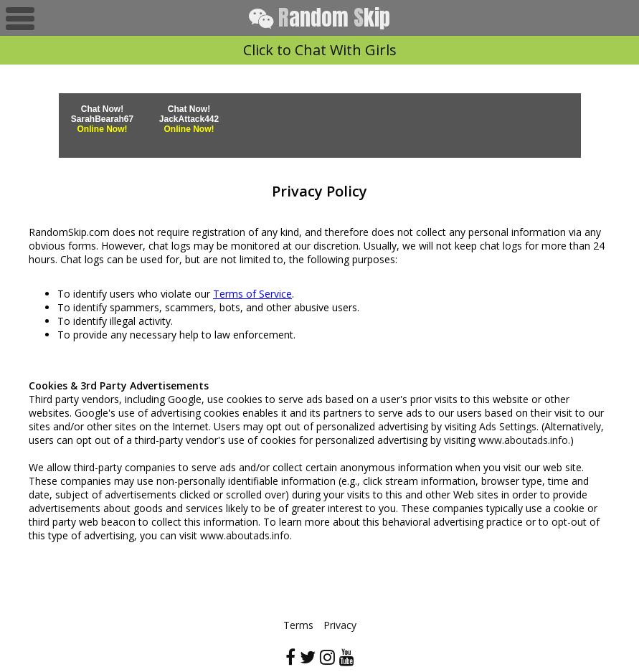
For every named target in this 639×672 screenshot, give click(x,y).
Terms (298, 625)
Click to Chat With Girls (320, 50)
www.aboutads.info (523, 440)
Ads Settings (508, 426)
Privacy (340, 625)
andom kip (319, 18)
